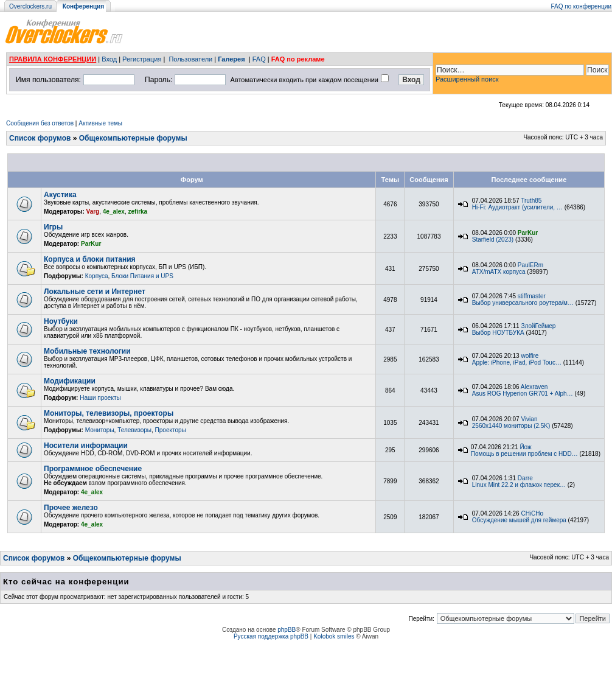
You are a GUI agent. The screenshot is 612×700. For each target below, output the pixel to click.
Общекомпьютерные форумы (133, 138)
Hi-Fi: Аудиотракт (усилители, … (517, 207)
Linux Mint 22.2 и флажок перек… (519, 485)
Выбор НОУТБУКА (498, 333)
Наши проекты (100, 398)
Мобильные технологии (87, 351)
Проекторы (171, 430)
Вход (109, 59)
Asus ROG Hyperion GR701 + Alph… (523, 394)
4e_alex (114, 212)
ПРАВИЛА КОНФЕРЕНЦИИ (53, 59)
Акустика (60, 195)
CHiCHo (532, 513)
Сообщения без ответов (40, 123)
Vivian (529, 419)
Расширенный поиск (467, 79)
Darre (525, 478)
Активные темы (100, 123)
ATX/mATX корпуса (499, 272)
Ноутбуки (61, 321)
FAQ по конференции (581, 6)
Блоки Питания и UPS (142, 276)
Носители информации (86, 446)
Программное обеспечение (93, 469)
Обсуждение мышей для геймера (519, 520)
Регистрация (142, 59)
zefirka (138, 212)
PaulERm (530, 265)
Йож (525, 447)
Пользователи (190, 59)
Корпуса (97, 276)
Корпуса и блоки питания (90, 259)
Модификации (70, 381)
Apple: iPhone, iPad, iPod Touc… (517, 362)
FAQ (259, 59)
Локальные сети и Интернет (95, 292)
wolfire (530, 356)
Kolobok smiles (334, 636)
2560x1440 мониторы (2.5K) (511, 426)
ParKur (91, 244)
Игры (53, 227)
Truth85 (531, 201)
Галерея (231, 59)
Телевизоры (134, 430)
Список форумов (40, 138)
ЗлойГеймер (538, 326)
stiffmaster (532, 296)
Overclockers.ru (30, 6)
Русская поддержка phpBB (271, 636)
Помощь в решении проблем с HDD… (524, 454)
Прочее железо (71, 508)
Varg (93, 212)
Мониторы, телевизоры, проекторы (109, 413)
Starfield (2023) (493, 240)
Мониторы (100, 430)
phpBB (287, 630)
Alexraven (534, 387)
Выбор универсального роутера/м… (523, 303)
